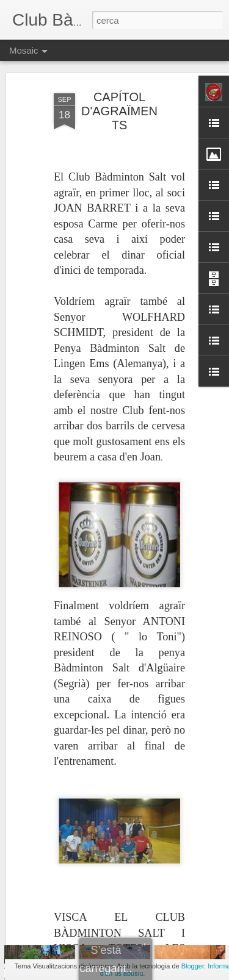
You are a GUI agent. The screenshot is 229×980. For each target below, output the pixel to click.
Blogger (193, 966)
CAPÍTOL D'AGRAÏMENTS (119, 85)
